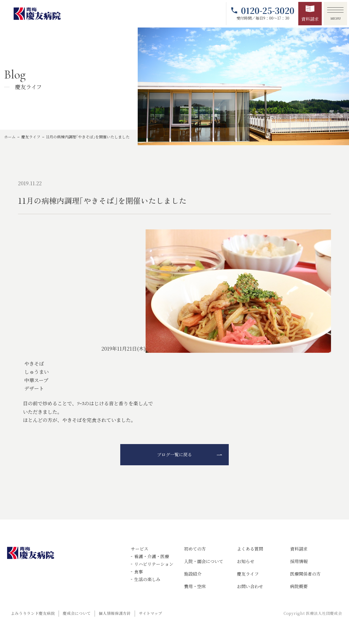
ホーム (10, 137)
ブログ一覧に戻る (174, 455)
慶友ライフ (31, 137)
